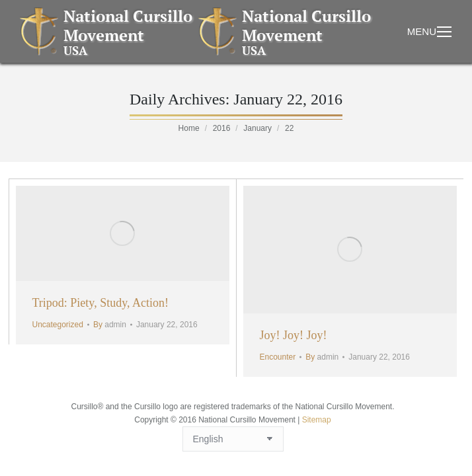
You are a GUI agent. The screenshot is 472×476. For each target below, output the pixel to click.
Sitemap (317, 420)
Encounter (278, 357)
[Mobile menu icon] (444, 32)
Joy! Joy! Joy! (294, 335)
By (110, 325)
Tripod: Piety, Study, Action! (101, 303)
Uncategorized (58, 325)
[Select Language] (233, 439)
